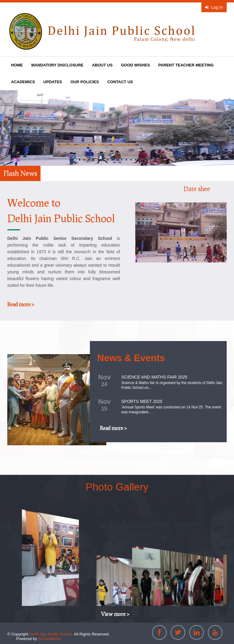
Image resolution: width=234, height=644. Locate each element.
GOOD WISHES (135, 65)
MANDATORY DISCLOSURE (57, 65)
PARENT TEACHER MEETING (186, 65)
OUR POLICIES (85, 82)
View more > (115, 614)
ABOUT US (102, 65)
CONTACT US (120, 82)
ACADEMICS (23, 82)
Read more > (21, 304)
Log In (214, 7)
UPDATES (53, 82)
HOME (17, 65)
